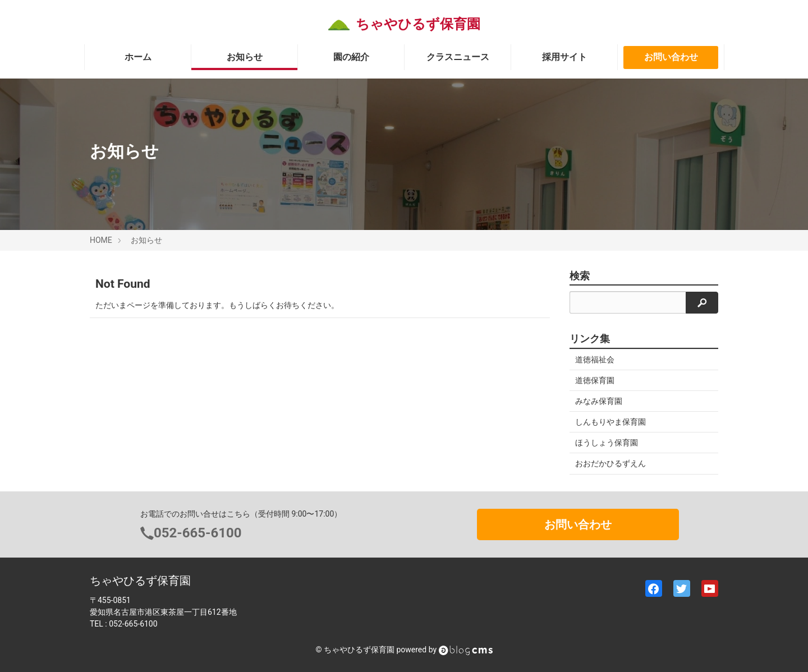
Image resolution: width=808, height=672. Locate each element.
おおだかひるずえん (610, 463)
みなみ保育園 (599, 401)
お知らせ (245, 57)
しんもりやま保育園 (610, 422)
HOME (101, 240)
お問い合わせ (671, 57)
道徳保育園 (595, 380)
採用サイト (564, 57)
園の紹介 (351, 57)
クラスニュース (458, 57)
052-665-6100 (198, 533)
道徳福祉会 (595, 360)
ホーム (138, 57)
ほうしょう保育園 (607, 443)
